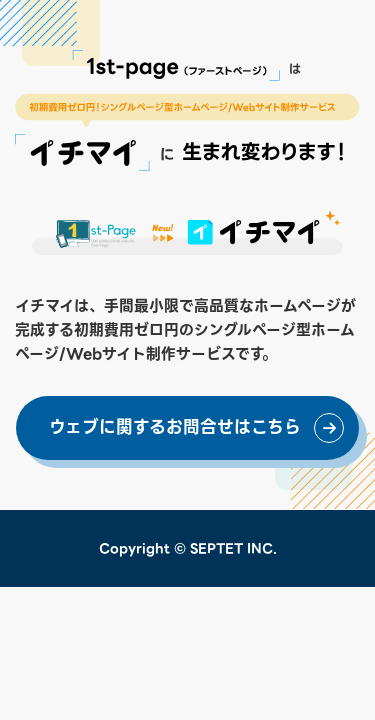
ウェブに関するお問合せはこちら (175, 427)
